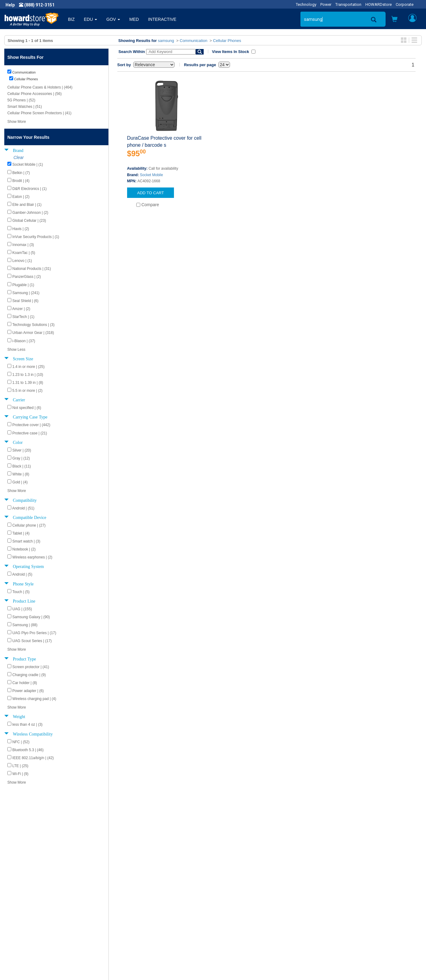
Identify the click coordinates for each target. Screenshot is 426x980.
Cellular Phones (227, 41)
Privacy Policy (23, 921)
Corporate (405, 4)
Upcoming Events (130, 927)
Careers (17, 914)
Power (326, 4)
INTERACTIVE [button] (162, 19)
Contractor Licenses (29, 933)
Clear (19, 157)
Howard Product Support (138, 902)
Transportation (348, 4)
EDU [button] (90, 19)
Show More (17, 122)
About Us (18, 902)
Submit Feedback (130, 908)
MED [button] (134, 19)
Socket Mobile (151, 175)
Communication (194, 41)
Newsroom (20, 908)
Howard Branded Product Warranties (149, 914)
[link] (326, 965)
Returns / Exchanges (238, 921)
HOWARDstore (379, 4)
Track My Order (232, 914)
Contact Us (228, 902)
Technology (306, 4)
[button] (394, 20)
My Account (229, 908)
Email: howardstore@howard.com (354, 927)
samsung (166, 41)
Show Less (16, 350)
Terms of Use (23, 927)
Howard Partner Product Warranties (148, 921)
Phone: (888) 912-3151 (344, 914)
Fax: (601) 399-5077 (341, 921)
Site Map (226, 927)
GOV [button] (113, 19)
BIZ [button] (71, 19)
